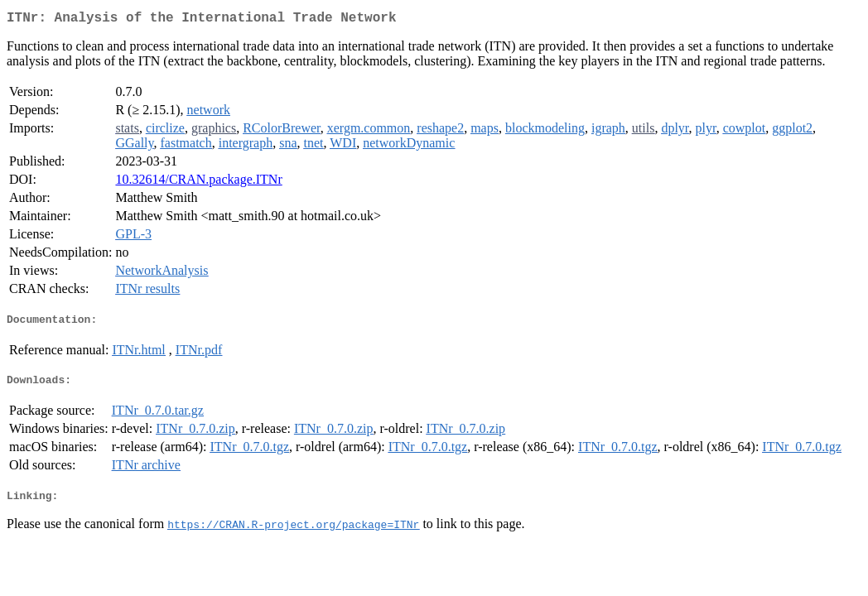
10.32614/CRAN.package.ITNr (198, 183)
